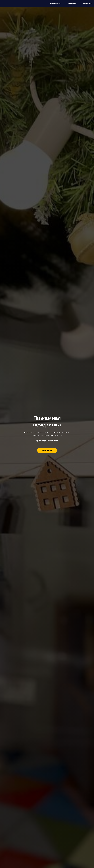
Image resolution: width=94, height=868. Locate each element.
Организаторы (56, 4)
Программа (72, 4)
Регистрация (88, 4)
